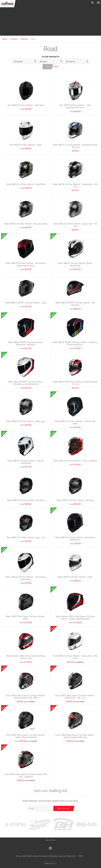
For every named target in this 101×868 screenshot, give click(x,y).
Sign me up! (63, 808)
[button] (25, 61)
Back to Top (50, 863)
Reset (56, 67)
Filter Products (50, 57)
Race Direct (51, 840)
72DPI (80, 856)
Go (48, 67)
